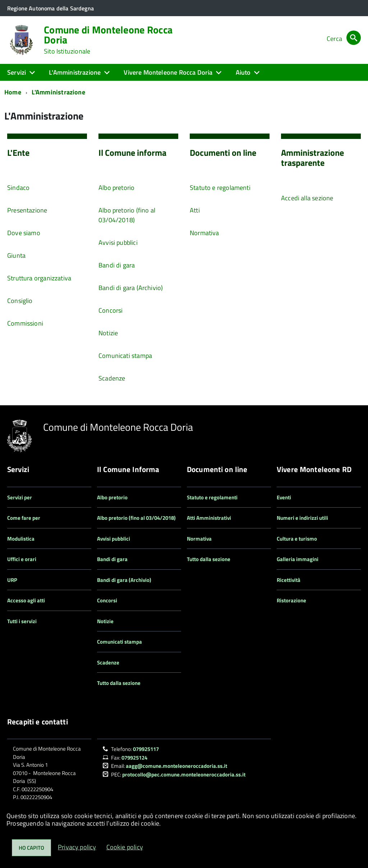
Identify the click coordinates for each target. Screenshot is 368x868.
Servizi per (20, 497)
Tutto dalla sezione (119, 683)
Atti (195, 210)
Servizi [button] (17, 72)
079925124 (134, 758)
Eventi (284, 497)
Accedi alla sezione (307, 198)
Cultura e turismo (297, 539)
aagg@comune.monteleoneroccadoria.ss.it (176, 766)
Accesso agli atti (26, 600)
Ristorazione (291, 600)
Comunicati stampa (125, 356)
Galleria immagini (298, 559)
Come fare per (24, 518)
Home (13, 92)
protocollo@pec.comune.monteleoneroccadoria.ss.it (184, 774)
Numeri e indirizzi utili (302, 518)
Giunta (16, 255)
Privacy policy (77, 847)
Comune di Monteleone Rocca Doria (108, 40)
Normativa (204, 233)
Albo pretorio (116, 188)
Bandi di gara (117, 265)
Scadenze (112, 378)
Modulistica (21, 539)
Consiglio (20, 301)
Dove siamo (24, 233)
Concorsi (111, 310)
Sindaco (18, 188)
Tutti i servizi (22, 621)
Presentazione (27, 210)
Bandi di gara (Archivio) (131, 288)
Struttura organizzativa (39, 278)
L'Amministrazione (58, 92)
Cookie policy (125, 847)
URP (12, 580)
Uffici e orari (22, 559)
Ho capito (31, 848)
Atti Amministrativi (209, 518)
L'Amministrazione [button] (75, 72)
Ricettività (289, 580)
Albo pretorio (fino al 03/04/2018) (127, 215)
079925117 (146, 749)
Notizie (108, 333)
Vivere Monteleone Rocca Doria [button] (168, 72)
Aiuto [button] (243, 72)
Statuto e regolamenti (220, 188)
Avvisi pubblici (118, 242)
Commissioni (25, 323)
